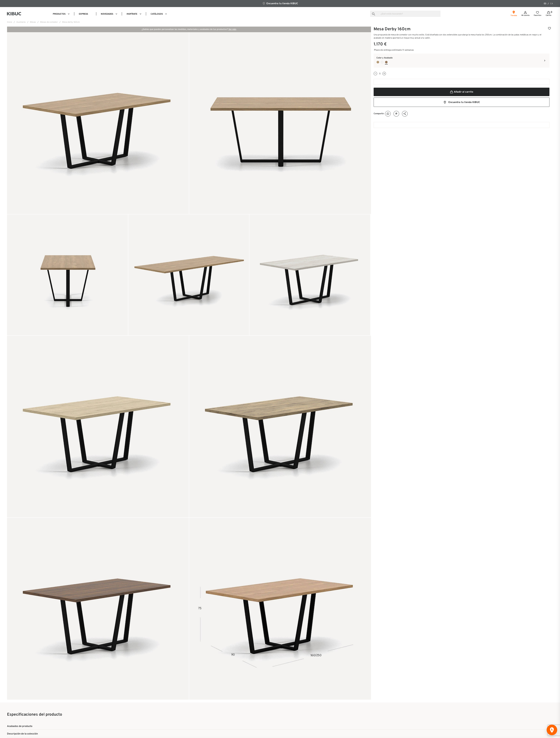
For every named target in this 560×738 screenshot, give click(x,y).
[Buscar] (405, 14)
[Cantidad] (380, 74)
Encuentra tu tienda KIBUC (280, 3)
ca (552, 4)
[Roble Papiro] (382, 62)
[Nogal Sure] (386, 62)
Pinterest (396, 114)
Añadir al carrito (461, 92)
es (545, 4)
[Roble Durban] (378, 62)
